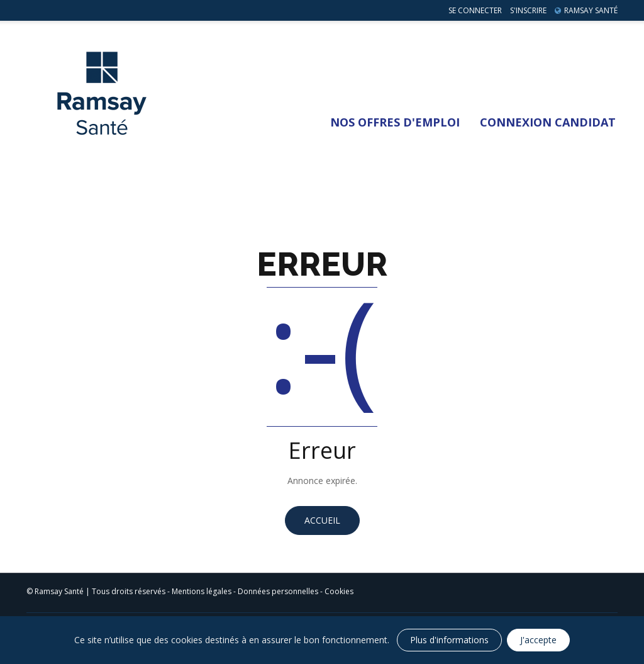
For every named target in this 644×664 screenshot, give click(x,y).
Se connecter (475, 10)
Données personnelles (278, 591)
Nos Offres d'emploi (395, 122)
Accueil (322, 520)
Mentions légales (202, 591)
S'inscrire (528, 10)
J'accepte (538, 640)
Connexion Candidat (548, 122)
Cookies (339, 591)
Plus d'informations (449, 640)
